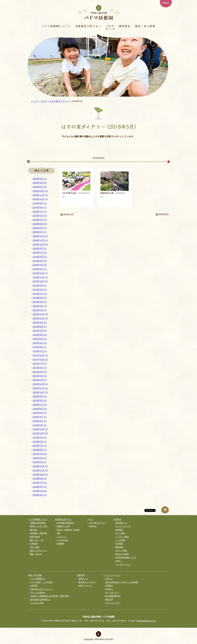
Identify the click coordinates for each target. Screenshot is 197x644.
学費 (59, 533)
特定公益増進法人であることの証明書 (122, 582)
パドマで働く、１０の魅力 (41, 582)
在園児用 (81, 575)
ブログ (110, 26)
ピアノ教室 (120, 533)
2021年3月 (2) (40, 376)
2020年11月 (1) (40, 388)
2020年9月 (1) (40, 396)
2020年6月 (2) (40, 409)
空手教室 (119, 544)
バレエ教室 (120, 540)
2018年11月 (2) (40, 470)
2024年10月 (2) (40, 244)
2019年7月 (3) (40, 446)
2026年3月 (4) (40, 183)
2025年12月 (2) (40, 191)
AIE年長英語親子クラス (126, 557)
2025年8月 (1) (40, 207)
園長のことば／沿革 (39, 526)
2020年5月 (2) (40, 413)
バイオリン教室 (122, 537)
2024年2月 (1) (40, 269)
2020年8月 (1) (40, 400)
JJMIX (118, 561)
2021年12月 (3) (40, 355)
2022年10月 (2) (40, 318)
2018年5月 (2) (40, 491)
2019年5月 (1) (40, 450)
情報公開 (109, 600)
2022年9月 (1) (40, 322)
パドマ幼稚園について (56, 26)
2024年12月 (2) (40, 236)
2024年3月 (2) (40, 265)
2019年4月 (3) (40, 454)
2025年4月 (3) (40, 224)
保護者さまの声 (63, 526)
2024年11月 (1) (40, 240)
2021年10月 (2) (40, 359)
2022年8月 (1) (40, 327)
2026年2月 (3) (40, 187)
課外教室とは (121, 523)
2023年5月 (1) (40, 298)
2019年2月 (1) (40, 462)
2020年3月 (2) (40, 421)
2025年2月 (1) (40, 232)
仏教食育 (34, 544)
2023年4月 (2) (40, 302)
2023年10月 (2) (40, 281)
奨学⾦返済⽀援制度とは (41, 600)
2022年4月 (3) (40, 343)
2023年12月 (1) (40, 273)
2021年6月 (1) (40, 368)
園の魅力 (34, 530)
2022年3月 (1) (40, 347)
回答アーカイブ (85, 586)
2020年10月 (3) (40, 392)
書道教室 (119, 547)
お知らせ (109, 579)
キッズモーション (123, 564)
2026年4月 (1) (40, 179)
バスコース (61, 537)
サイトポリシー (112, 593)
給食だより (83, 579)
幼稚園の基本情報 (38, 523)
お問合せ (166, 3)
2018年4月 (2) (40, 495)
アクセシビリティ (113, 603)
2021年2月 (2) (40, 380)
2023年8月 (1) (40, 290)
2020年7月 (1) (40, 405)
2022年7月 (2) (40, 331)
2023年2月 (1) (40, 310)
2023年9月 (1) (40, 285)
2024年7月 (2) (40, 252)
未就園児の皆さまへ (88, 26)
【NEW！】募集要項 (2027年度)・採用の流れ (50, 596)
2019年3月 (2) (40, 458)
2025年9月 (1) (40, 203)
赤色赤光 (93, 526)
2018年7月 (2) (40, 483)
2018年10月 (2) (40, 474)
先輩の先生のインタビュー (41, 589)
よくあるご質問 (37, 603)
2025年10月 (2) (40, 199)
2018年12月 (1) (40, 466)
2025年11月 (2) (40, 195)
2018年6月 (164, 214)
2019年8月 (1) (40, 442)
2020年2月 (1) (40, 425)
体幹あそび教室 (122, 554)
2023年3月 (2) (40, 306)
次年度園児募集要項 (65, 523)
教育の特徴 (35, 537)
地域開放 (60, 544)
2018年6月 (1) (40, 487)
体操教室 (119, 530)
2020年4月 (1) (40, 417)
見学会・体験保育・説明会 (68, 530)
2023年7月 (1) (40, 294)
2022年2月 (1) (40, 351)
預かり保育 (35, 547)
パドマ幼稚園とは (38, 579)
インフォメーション (112, 575)
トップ (34, 101)
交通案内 (109, 586)
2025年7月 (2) (40, 211)
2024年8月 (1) (40, 248)
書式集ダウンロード (87, 582)
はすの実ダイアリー (59, 101)
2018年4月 (68, 214)
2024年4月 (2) (40, 261)
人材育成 (34, 586)
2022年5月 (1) (40, 339)
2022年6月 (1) (40, 335)
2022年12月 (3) (40, 314)
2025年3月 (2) (40, 228)
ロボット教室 (121, 551)
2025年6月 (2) (40, 215)
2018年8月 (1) (40, 478)
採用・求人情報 (145, 26)
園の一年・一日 (37, 540)
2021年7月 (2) (40, 363)
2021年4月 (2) (40, 372)
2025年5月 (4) (40, 220)
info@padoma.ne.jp (146, 621)
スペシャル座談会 (38, 593)
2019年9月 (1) (40, 437)
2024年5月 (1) (40, 257)
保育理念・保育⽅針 (39, 533)
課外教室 (125, 26)
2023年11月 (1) (40, 277)
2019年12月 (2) (40, 429)
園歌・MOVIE (36, 554)
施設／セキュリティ (39, 551)
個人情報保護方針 (113, 596)
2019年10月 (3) (40, 433)
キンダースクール (123, 526)
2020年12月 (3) (40, 384)
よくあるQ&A (62, 540)
